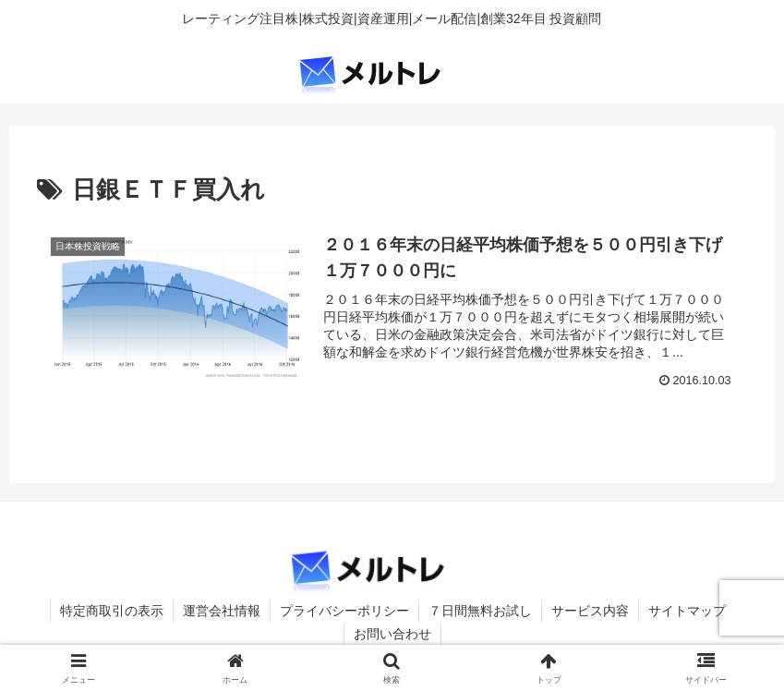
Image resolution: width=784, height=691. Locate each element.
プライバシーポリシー (344, 611)
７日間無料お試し (480, 611)
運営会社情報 (222, 611)
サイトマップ (687, 611)
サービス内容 (590, 611)
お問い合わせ (392, 634)
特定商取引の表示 (112, 611)
